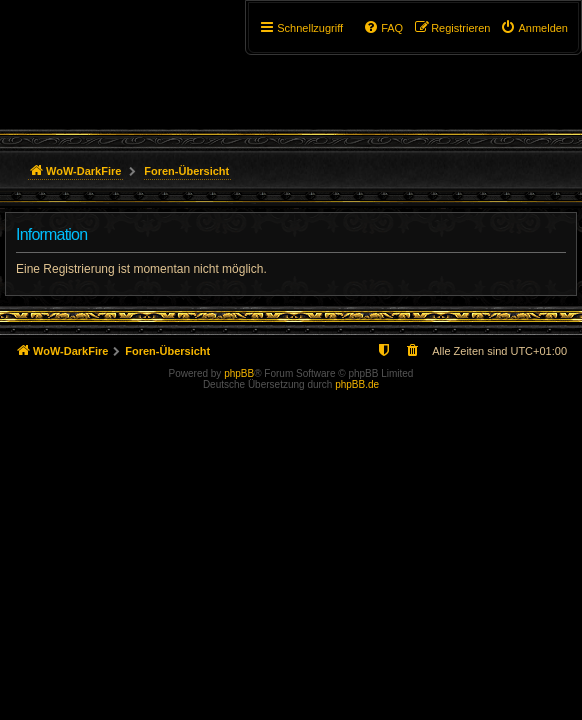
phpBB (239, 373)
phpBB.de (357, 384)
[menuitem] (534, 28)
